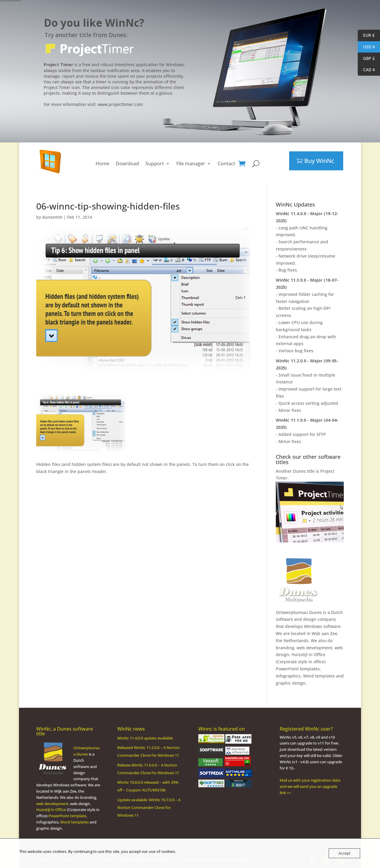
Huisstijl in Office (308, 654)
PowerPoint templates (298, 669)
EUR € (366, 35)
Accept (344, 853)
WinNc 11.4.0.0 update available (145, 738)
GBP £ (366, 59)
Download (127, 164)
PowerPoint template (67, 816)
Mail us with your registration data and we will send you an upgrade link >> (310, 786)
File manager (191, 164)
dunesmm (52, 217)
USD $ (366, 47)
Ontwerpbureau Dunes (299, 612)
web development (52, 804)
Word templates (319, 676)
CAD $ (366, 70)
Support (155, 164)
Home (102, 164)
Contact (226, 164)
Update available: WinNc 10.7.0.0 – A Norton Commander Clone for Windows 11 (149, 807)
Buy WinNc (319, 161)
